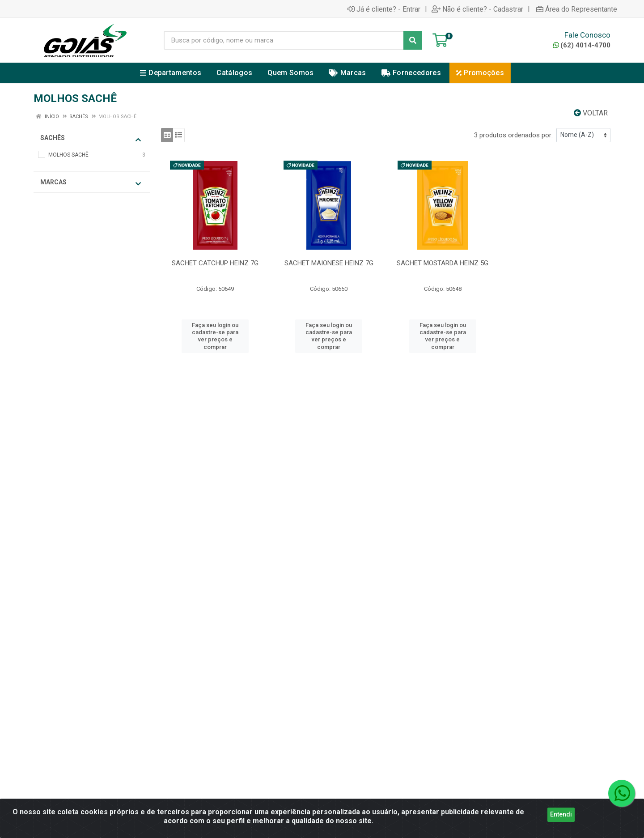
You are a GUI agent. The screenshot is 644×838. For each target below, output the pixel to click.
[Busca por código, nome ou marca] (284, 40)
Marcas (91, 183)
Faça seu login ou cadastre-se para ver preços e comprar (215, 336)
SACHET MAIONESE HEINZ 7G (329, 263)
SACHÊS (91, 138)
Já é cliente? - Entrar (384, 9)
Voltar (591, 113)
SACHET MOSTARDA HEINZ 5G (443, 263)
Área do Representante (577, 9)
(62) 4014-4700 (582, 45)
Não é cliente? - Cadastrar (477, 9)
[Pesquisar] (413, 40)
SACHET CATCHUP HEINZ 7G (215, 263)
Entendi (561, 818)
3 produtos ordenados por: (513, 135)
